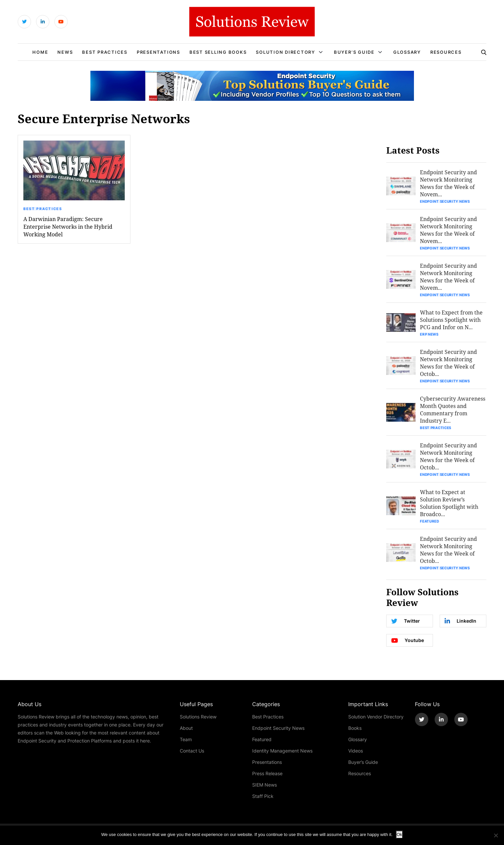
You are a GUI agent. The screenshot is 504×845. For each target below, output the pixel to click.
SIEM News (265, 785)
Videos (356, 751)
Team (186, 739)
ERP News (429, 334)
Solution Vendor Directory (376, 717)
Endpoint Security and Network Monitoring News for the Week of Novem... (448, 183)
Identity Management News (282, 751)
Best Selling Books (218, 52)
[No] (496, 835)
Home (40, 52)
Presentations (158, 52)
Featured (430, 521)
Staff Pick (263, 796)
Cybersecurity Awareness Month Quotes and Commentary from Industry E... (453, 409)
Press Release (267, 773)
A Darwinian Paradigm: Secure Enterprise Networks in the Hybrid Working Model (68, 227)
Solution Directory (286, 52)
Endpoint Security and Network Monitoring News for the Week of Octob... (448, 363)
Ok (399, 834)
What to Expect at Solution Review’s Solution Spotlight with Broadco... (449, 503)
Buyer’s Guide (354, 52)
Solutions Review (198, 717)
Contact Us (192, 751)
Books (355, 728)
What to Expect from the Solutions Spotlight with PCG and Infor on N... (451, 320)
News (65, 52)
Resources (446, 52)
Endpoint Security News (445, 201)
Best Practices (105, 52)
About (186, 728)
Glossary (407, 52)
